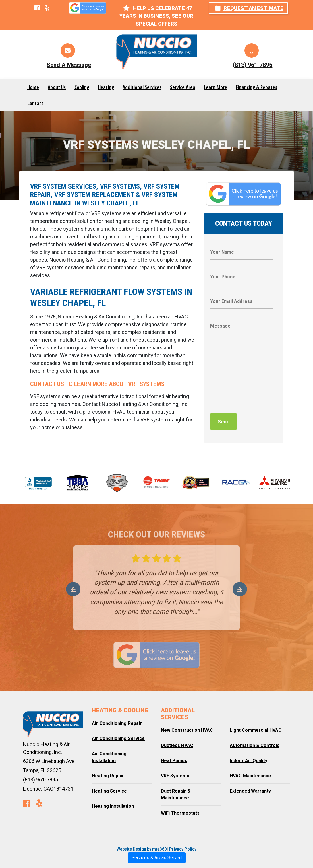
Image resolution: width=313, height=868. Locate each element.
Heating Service (109, 791)
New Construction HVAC (187, 730)
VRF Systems (175, 776)
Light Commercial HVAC (256, 730)
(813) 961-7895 (253, 65)
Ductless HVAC (177, 745)
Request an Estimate (249, 8)
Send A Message (69, 65)
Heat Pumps (174, 761)
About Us (57, 87)
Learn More (216, 87)
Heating (106, 87)
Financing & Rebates (256, 87)
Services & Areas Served (157, 858)
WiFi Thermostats (180, 813)
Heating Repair (108, 776)
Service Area (183, 87)
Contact (35, 103)
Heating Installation (113, 806)
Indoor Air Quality (249, 761)
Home (33, 87)
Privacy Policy (183, 849)
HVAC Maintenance (250, 776)
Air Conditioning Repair (117, 723)
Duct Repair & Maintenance (176, 794)
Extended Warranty (250, 791)
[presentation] (254, 393)
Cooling (82, 87)
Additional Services (142, 87)
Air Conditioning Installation (109, 757)
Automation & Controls (255, 745)
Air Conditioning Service (118, 738)
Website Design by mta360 (142, 849)
